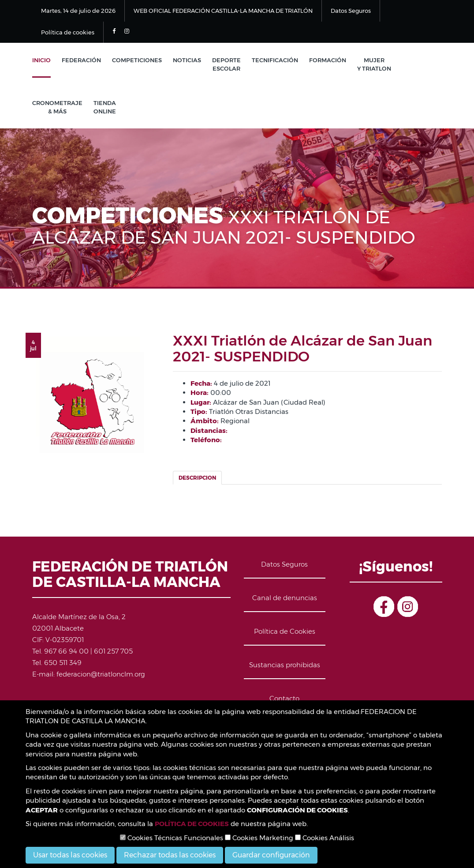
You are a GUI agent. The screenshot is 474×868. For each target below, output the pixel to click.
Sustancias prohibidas (285, 665)
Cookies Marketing (259, 838)
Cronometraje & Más (57, 107)
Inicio (41, 60)
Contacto (284, 698)
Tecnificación (275, 60)
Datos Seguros (351, 11)
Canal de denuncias (285, 598)
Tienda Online (105, 107)
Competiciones (137, 60)
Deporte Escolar (226, 64)
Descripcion (197, 478)
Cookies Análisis (325, 838)
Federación (81, 60)
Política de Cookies (285, 631)
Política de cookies (68, 32)
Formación (328, 60)
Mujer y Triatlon (374, 64)
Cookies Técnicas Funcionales (172, 838)
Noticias (187, 60)
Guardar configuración (271, 855)
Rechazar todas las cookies (170, 855)
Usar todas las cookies (70, 855)
